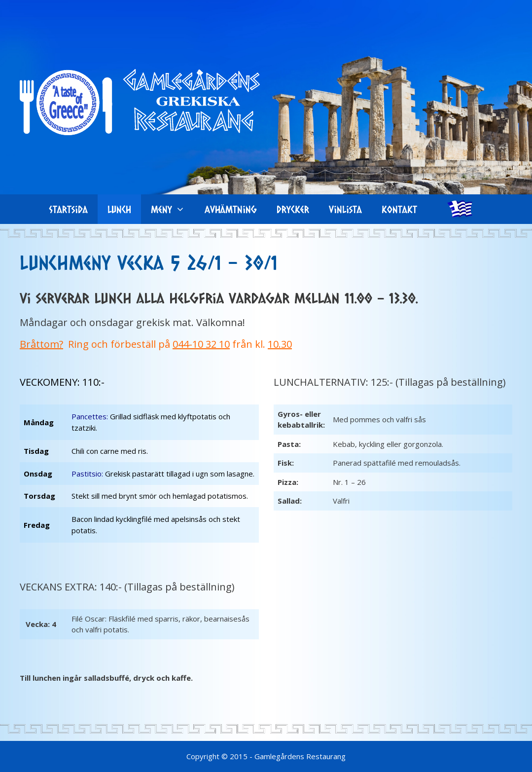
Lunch (119, 209)
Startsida (69, 209)
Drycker (293, 209)
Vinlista (345, 209)
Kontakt (399, 209)
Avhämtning (231, 209)
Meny (173, 209)
